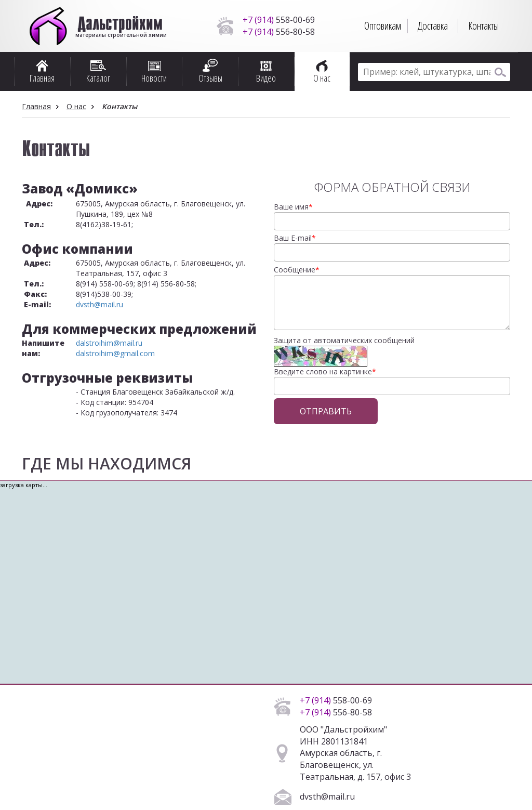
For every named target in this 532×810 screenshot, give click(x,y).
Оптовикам (383, 26)
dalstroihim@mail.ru (109, 343)
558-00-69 (279, 20)
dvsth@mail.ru (99, 304)
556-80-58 (279, 32)
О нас (76, 106)
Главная (36, 106)
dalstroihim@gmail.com (115, 353)
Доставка (433, 26)
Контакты (483, 26)
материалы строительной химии (120, 31)
